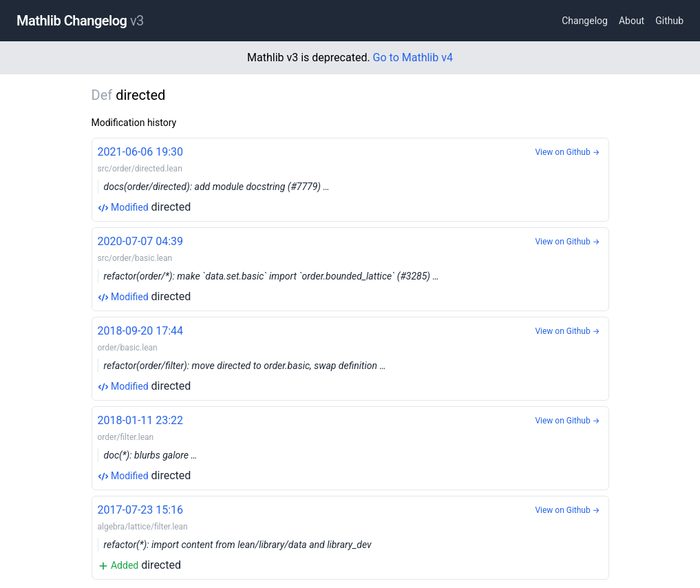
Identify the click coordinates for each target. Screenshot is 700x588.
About (632, 21)
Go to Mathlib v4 (413, 57)
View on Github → (567, 152)
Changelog (585, 21)
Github (669, 21)
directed (350, 179)
